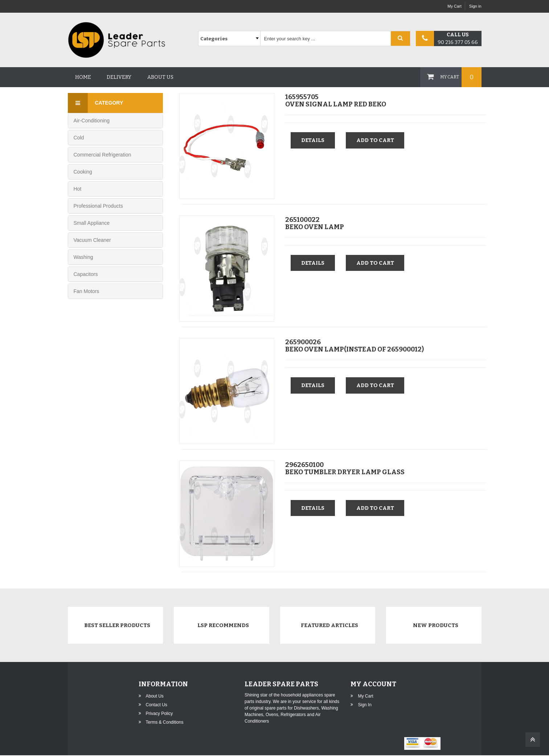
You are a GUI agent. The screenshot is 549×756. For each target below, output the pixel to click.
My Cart (454, 6)
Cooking (83, 172)
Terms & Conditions (165, 723)
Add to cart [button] (376, 140)
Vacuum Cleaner (92, 240)
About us (160, 77)
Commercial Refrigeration (103, 155)
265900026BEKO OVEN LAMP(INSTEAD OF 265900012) (355, 345)
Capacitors (86, 274)
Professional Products (98, 206)
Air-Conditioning (92, 121)
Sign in (475, 6)
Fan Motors (87, 291)
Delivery (119, 77)
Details (313, 140)
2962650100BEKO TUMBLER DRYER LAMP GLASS (345, 468)
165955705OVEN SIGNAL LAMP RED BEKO (336, 100)
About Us (155, 697)
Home (83, 77)
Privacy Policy (159, 714)
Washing (83, 257)
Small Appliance (92, 223)
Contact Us (157, 706)
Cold (79, 138)
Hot (78, 189)
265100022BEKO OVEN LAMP (315, 223)
